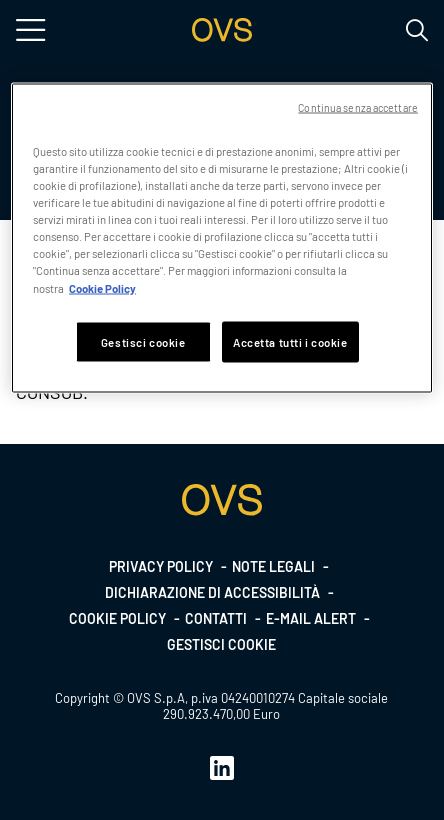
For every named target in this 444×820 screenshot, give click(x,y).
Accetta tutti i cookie (290, 341)
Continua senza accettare (358, 107)
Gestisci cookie (221, 644)
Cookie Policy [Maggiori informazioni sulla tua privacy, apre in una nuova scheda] (102, 287)
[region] (222, 238)
